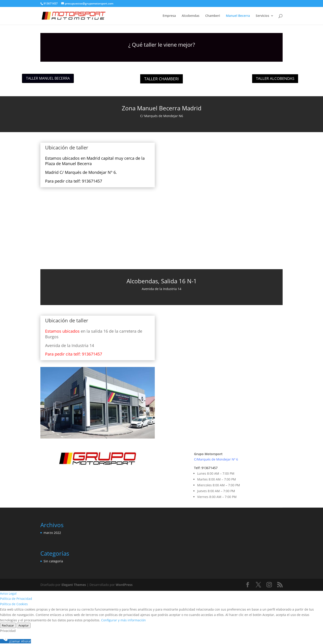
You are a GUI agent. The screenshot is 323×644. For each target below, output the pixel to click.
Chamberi (213, 16)
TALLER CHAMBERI (161, 79)
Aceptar (24, 625)
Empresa (169, 16)
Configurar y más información (123, 620)
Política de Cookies (14, 604)
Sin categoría (53, 561)
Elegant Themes (74, 585)
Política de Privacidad (16, 599)
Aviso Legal (8, 593)
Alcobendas (191, 16)
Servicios (262, 16)
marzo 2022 (52, 533)
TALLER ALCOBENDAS (275, 78)
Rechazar (8, 625)
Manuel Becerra (238, 16)
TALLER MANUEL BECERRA (48, 78)
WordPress (124, 585)
